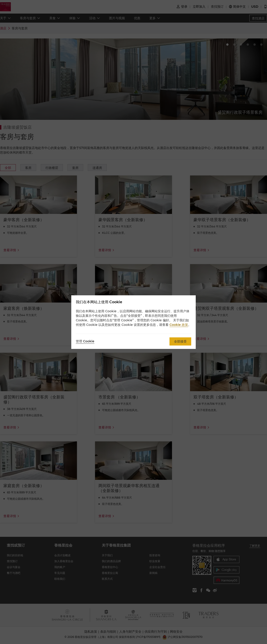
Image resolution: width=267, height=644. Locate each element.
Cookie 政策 (179, 325)
